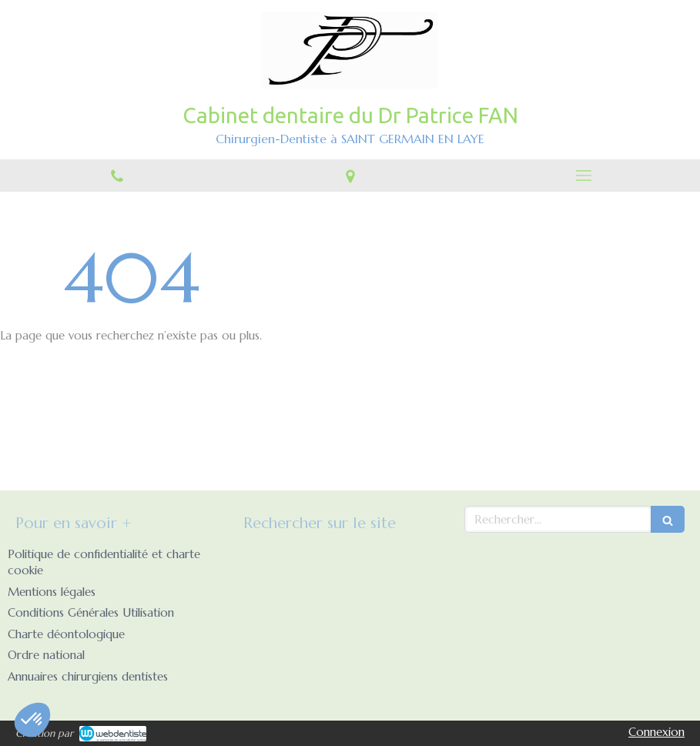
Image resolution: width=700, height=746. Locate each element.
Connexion (656, 732)
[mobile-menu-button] (583, 176)
